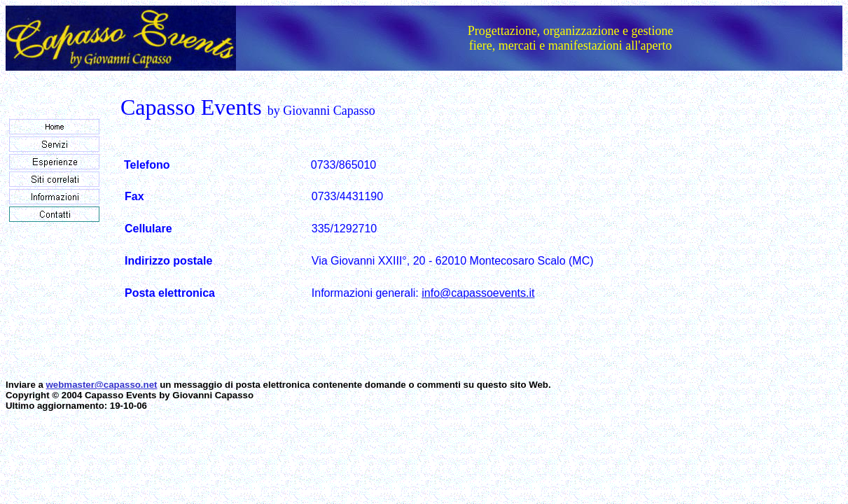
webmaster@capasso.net (102, 385)
